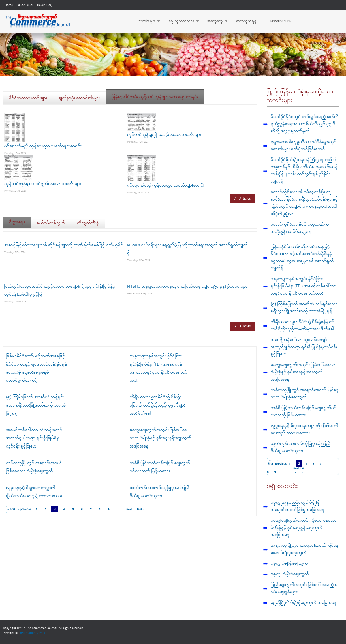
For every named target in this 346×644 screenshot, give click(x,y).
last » (141, 510)
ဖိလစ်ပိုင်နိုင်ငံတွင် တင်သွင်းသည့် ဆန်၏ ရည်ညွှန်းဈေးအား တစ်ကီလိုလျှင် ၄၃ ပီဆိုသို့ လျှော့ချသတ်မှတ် (304, 124)
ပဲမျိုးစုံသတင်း (282, 486)
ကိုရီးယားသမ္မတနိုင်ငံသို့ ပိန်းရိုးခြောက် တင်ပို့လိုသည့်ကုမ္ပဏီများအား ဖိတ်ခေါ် (157, 405)
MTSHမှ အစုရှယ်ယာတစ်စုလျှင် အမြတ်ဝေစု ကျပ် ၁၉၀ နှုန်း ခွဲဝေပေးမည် (187, 287)
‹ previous (25, 510)
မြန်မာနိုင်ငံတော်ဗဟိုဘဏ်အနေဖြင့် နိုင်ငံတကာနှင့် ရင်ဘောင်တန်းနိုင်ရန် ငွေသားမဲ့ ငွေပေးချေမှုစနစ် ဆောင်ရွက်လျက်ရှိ (302, 258)
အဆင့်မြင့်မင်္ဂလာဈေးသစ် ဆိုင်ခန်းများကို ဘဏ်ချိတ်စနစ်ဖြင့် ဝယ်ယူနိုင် (64, 245)
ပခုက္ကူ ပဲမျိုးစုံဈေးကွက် (290, 574)
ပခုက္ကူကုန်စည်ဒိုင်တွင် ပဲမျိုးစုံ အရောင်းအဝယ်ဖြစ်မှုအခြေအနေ (298, 506)
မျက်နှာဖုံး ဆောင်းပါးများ (79, 98)
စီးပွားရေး (20, 220)
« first (11, 510)
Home (9, 5)
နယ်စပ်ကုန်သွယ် (51, 223)
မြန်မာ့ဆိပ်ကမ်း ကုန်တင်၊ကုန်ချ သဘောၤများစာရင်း (155, 97)
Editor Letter (25, 5)
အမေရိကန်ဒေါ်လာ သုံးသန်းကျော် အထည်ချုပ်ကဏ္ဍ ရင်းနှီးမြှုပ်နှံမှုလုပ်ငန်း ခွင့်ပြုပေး (34, 438)
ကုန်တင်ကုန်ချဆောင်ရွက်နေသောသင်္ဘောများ (43, 184)
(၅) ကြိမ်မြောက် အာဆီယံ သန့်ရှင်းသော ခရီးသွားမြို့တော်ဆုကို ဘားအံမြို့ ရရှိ (36, 405)
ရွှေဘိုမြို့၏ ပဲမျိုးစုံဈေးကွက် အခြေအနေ (304, 603)
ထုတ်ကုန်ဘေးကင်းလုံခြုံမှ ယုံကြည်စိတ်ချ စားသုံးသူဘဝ (301, 447)
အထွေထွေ (215, 21)
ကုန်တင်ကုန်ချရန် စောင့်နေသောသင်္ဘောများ (164, 135)
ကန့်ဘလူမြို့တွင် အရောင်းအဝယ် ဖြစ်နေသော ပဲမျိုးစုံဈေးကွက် (305, 394)
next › (130, 510)
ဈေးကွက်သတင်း (181, 21)
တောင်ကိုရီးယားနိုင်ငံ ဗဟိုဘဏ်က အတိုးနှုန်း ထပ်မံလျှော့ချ (300, 228)
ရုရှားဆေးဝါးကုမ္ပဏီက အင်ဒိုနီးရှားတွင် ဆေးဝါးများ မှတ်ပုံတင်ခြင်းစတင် (304, 146)
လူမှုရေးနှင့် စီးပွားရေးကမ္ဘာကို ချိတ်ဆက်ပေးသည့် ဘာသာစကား (305, 429)
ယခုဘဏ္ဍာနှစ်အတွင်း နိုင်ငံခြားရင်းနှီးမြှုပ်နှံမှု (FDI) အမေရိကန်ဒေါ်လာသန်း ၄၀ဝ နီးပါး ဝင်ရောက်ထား (303, 286)
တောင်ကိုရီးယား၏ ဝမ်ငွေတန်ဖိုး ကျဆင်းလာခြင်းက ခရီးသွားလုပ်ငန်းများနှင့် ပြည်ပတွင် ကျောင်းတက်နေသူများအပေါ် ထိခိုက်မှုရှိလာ (304, 203)
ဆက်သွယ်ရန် (246, 21)
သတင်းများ (146, 21)
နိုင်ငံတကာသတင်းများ (28, 98)
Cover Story (45, 5)
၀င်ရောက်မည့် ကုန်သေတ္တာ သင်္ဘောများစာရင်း (166, 186)
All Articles (242, 199)
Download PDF (281, 21)
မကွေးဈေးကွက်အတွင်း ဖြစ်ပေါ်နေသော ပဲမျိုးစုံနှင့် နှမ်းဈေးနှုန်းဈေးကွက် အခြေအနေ (161, 438)
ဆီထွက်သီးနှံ (88, 223)
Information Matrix (32, 633)
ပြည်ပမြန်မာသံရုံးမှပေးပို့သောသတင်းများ (300, 96)
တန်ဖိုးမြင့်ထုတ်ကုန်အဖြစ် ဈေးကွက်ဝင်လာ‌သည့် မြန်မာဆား (304, 412)
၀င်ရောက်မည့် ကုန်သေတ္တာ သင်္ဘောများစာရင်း (43, 146)
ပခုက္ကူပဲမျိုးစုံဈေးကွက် (289, 563)
